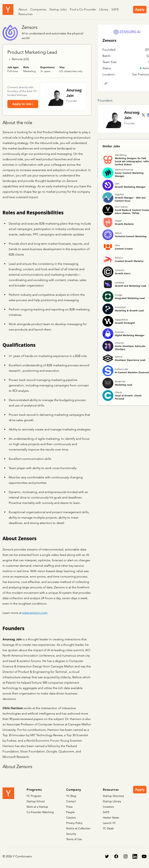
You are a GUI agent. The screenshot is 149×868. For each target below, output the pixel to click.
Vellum (118, 233)
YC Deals (108, 828)
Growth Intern (123, 273)
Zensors (30, 27)
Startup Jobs (58, 9)
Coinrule (119, 332)
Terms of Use (74, 839)
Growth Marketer (124, 224)
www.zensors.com (35, 613)
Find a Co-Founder (83, 9)
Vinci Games (121, 207)
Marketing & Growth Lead (129, 310)
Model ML (120, 381)
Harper (118, 221)
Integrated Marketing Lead (130, 298)
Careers (71, 818)
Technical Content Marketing (131, 236)
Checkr (119, 392)
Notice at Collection (78, 828)
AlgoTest (119, 194)
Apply (140, 9)
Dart (117, 184)
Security (71, 834)
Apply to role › (23, 104)
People (70, 812)
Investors (108, 807)
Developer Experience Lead (130, 360)
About (23, 9)
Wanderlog (121, 155)
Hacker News (111, 818)
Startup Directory (113, 796)
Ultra (117, 245)
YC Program (34, 796)
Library (104, 9)
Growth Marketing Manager (130, 187)
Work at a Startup (37, 807)
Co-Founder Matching (40, 812)
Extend (119, 357)
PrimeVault (120, 307)
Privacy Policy (74, 823)
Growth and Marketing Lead (130, 286)
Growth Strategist (125, 323)
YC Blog (71, 796)
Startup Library (112, 801)
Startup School (36, 801)
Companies (38, 9)
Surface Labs (121, 369)
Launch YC (109, 823)
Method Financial (124, 170)
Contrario (120, 270)
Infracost (119, 343)
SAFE (115, 9)
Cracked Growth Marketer (129, 261)
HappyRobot (121, 320)
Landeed (119, 282)
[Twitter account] (143, 115)
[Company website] (106, 83)
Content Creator (124, 249)
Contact (71, 801)
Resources (26, 14)
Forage (119, 295)
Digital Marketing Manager (130, 335)
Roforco (119, 258)
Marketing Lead (123, 385)
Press (69, 807)
